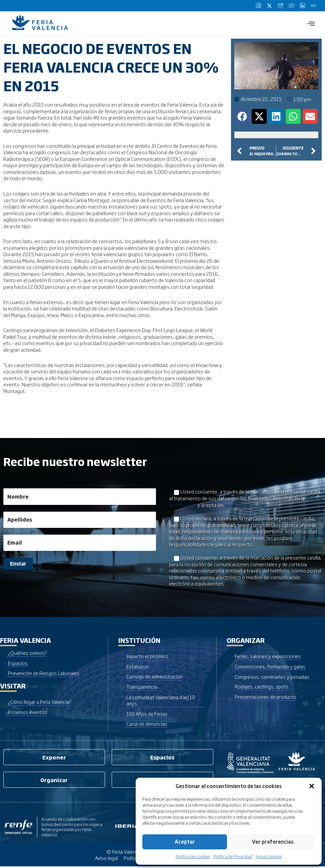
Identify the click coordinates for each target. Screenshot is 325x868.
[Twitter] (269, 6)
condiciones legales (247, 505)
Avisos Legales (269, 856)
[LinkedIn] (302, 6)
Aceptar (185, 842)
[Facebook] (258, 6)
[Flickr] (313, 6)
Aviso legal (106, 860)
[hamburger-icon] (311, 23)
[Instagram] (280, 6)
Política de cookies (193, 856)
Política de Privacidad (233, 856)
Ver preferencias (273, 842)
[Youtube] (291, 6)
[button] (312, 786)
